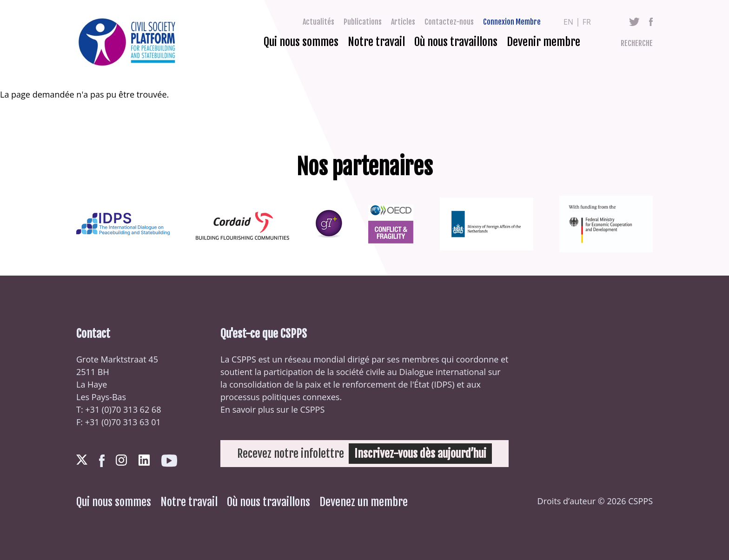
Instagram (121, 460)
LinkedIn (144, 460)
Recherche (637, 43)
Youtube (169, 461)
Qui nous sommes (301, 42)
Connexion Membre (512, 22)
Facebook (651, 22)
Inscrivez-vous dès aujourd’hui (420, 454)
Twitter (634, 22)
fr (587, 22)
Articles (403, 22)
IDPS (443, 384)
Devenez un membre (364, 502)
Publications (363, 22)
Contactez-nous (449, 22)
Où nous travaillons (456, 42)
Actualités (318, 22)
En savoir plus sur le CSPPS (272, 409)
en (568, 22)
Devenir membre (543, 42)
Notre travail (376, 42)
